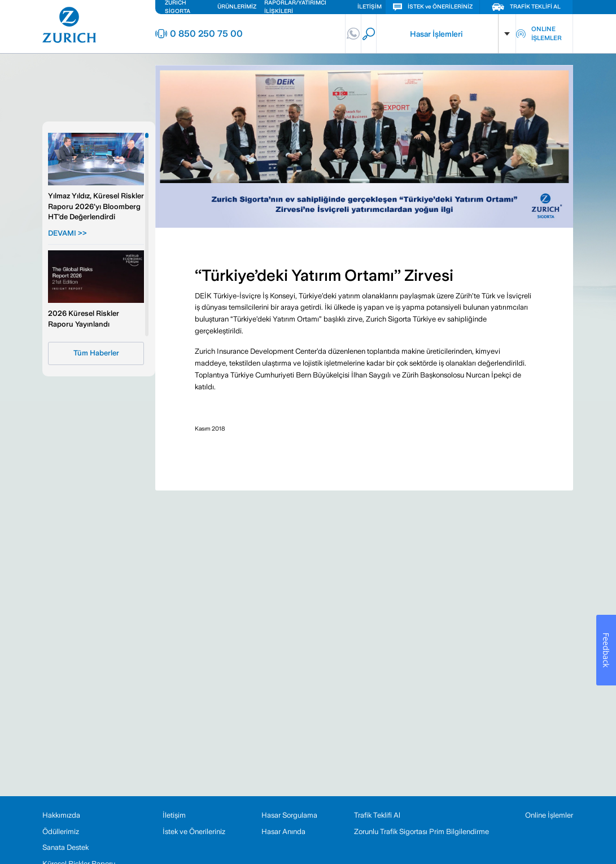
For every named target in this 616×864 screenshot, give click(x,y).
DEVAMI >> (67, 233)
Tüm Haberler (96, 353)
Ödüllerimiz (61, 832)
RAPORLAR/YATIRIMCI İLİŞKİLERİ (295, 7)
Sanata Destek (65, 847)
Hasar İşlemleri (436, 34)
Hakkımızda (61, 815)
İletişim (174, 815)
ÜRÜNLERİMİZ (237, 6)
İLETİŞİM (370, 6)
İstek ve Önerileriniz (194, 832)
